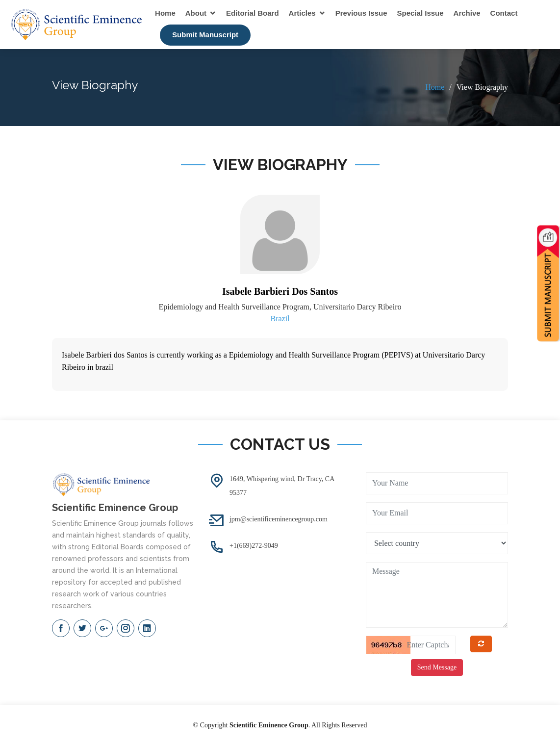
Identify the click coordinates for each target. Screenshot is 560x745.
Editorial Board (253, 13)
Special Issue (420, 13)
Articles (302, 13)
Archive (467, 13)
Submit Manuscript (205, 35)
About (196, 13)
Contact (504, 13)
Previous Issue (361, 13)
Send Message (437, 667)
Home (165, 13)
